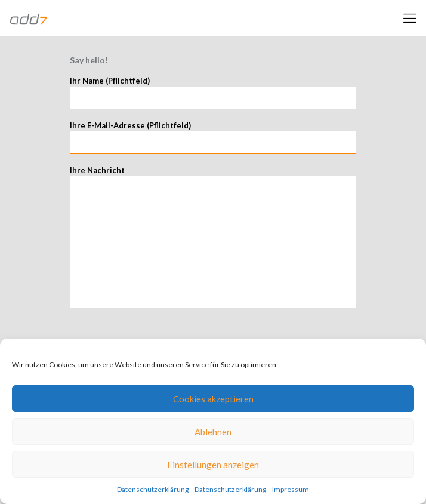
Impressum (291, 489)
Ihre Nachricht (213, 237)
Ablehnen (213, 432)
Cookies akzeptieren (213, 399)
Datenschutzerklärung (153, 489)
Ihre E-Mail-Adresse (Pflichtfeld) (213, 137)
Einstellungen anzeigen (213, 465)
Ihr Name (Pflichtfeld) (213, 93)
